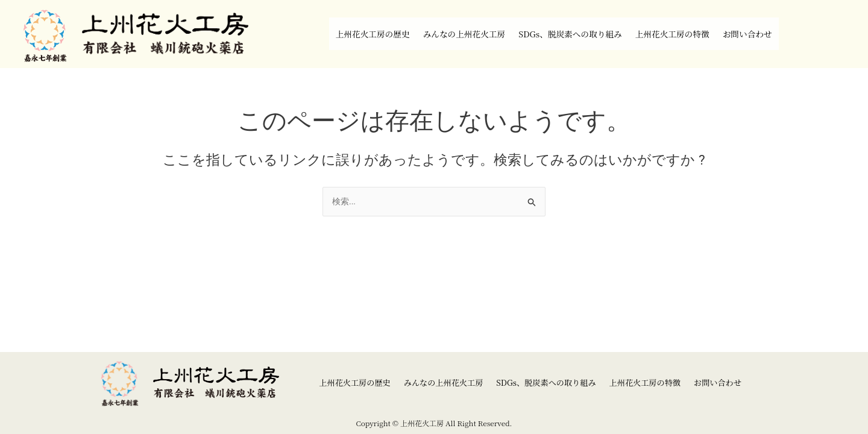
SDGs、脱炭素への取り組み (574, 34)
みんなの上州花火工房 (445, 34)
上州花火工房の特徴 (698, 34)
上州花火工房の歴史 (335, 34)
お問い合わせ (788, 34)
